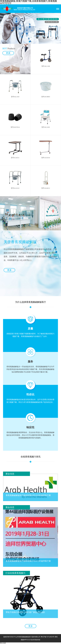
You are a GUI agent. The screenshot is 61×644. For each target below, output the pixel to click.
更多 (9, 270)
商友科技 (37, 640)
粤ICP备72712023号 (47, 637)
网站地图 (3, 643)
